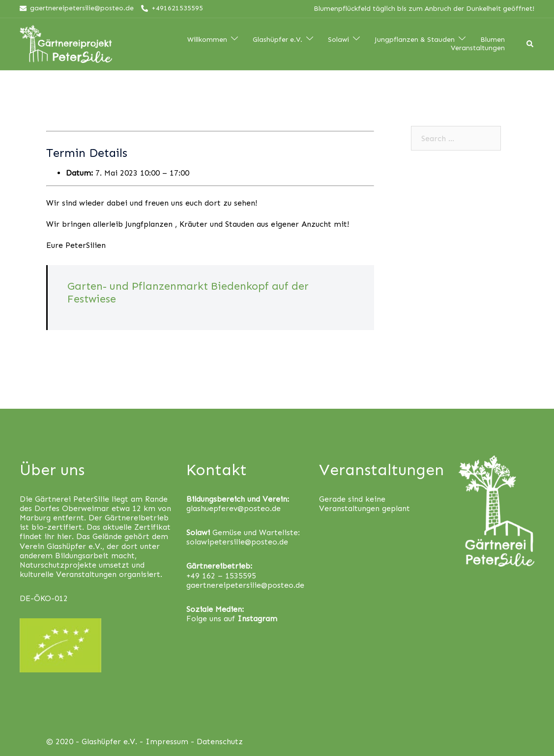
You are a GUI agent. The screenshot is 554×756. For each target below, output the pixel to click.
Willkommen (207, 40)
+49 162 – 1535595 (221, 576)
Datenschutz (220, 741)
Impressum (167, 741)
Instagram (257, 619)
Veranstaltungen (478, 48)
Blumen (493, 40)
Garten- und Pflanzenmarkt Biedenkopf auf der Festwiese (188, 292)
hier (64, 536)
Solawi (338, 40)
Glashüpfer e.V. (277, 40)
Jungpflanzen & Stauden (415, 40)
